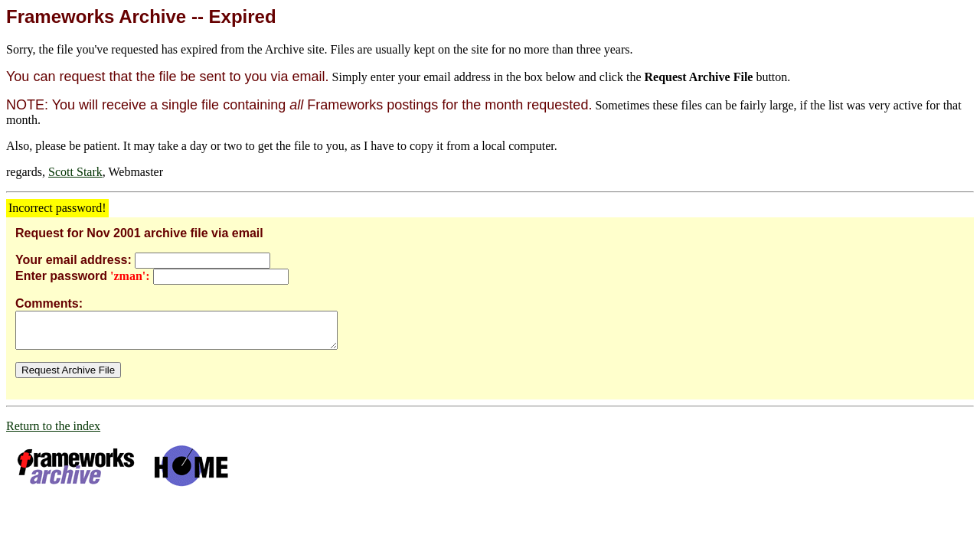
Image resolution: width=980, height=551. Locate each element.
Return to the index (53, 433)
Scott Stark (75, 172)
